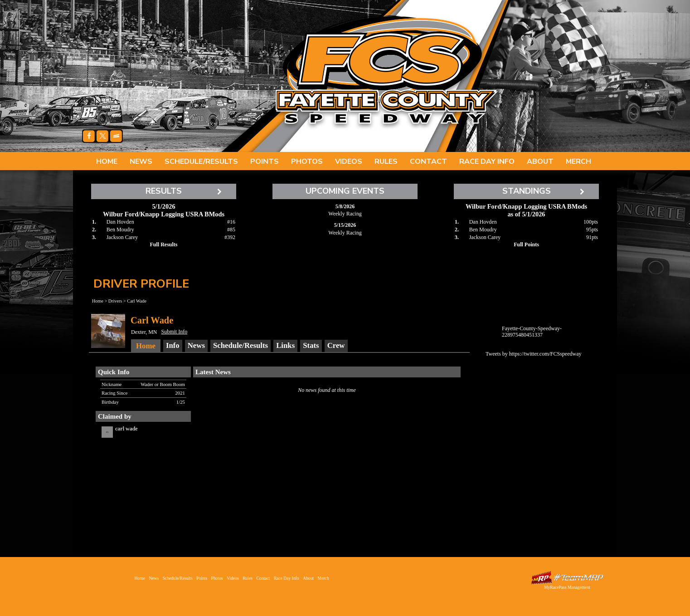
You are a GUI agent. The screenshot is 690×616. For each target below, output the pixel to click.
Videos (349, 161)
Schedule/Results (201, 161)
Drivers (115, 301)
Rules (386, 161)
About (540, 161)
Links (285, 345)
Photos (307, 161)
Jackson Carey (122, 237)
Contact (428, 161)
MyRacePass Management (567, 587)
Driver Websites (567, 578)
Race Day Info (487, 161)
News (141, 161)
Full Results (163, 244)
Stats (311, 345)
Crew (336, 345)
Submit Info (175, 332)
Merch (578, 161)
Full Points (526, 244)
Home (107, 161)
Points (265, 161)
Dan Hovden (120, 222)
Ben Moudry (120, 230)
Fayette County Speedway (386, 73)
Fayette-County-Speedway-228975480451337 (532, 332)
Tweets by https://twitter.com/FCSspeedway (533, 354)
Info (173, 345)
